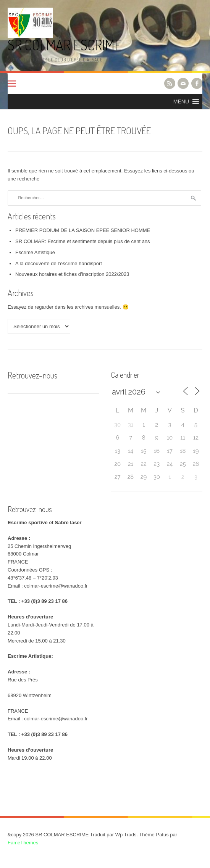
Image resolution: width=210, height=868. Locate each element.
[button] (181, 101)
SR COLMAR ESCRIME (65, 45)
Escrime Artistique (35, 252)
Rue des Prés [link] (23, 680)
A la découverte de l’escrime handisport (59, 263)
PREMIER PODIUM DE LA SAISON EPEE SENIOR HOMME (83, 230)
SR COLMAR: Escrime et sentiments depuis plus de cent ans (83, 241)
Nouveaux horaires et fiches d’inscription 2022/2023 (72, 274)
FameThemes (23, 843)
